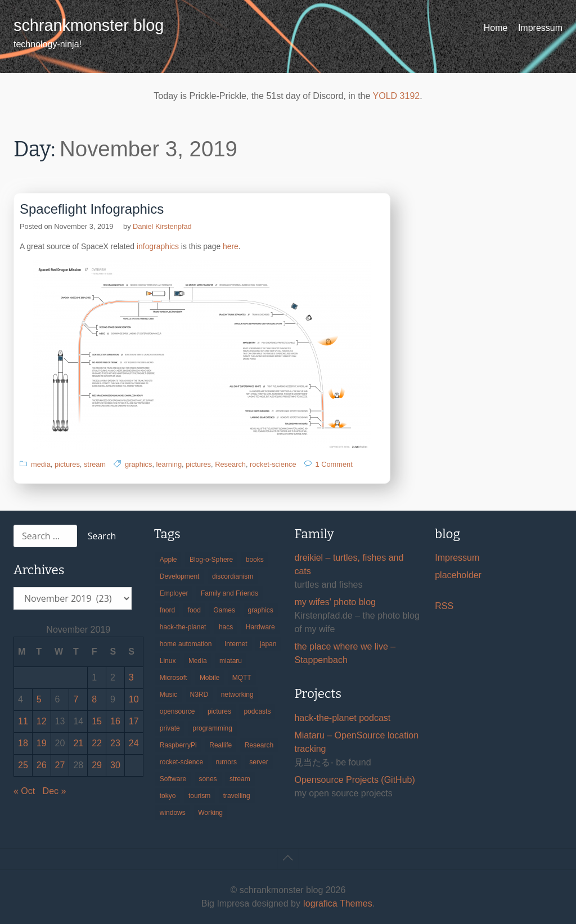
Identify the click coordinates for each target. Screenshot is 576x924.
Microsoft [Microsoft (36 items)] (174, 678)
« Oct (24, 791)
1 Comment (334, 464)
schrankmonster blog (89, 25)
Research (230, 464)
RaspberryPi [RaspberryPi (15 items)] (178, 745)
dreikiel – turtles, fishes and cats (349, 564)
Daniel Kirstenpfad (162, 226)
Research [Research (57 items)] (259, 745)
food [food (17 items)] (194, 610)
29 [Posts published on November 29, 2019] (97, 765)
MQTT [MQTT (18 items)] (242, 678)
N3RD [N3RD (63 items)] (199, 695)
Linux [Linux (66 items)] (168, 661)
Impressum (540, 28)
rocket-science (273, 464)
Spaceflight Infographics (92, 209)
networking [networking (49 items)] (237, 695)
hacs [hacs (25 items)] (226, 627)
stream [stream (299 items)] (240, 779)
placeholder (458, 575)
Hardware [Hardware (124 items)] (260, 627)
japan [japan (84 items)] (268, 644)
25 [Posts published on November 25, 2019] (23, 765)
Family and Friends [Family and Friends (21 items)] (229, 593)
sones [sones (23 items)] (208, 779)
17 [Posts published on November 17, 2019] (134, 721)
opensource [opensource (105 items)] (177, 711)
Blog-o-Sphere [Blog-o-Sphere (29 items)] (211, 560)
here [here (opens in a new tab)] (231, 246)
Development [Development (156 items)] (180, 576)
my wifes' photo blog (335, 602)
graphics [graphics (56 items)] (261, 610)
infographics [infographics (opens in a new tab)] (158, 246)
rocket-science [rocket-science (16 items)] (181, 762)
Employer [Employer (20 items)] (174, 593)
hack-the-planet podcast (342, 718)
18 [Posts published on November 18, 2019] (23, 743)
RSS (444, 606)
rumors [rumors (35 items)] (226, 762)
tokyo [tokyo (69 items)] (168, 796)
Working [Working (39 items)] (210, 813)
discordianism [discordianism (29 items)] (233, 576)
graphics (138, 464)
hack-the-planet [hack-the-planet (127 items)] (183, 627)
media (41, 464)
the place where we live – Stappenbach (345, 653)
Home (496, 28)
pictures (67, 464)
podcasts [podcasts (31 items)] (257, 711)
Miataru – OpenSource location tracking (356, 742)
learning (169, 464)
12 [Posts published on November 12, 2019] (42, 721)
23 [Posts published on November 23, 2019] (115, 743)
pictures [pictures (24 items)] (219, 711)
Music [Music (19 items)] (168, 695)
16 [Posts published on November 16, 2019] (115, 721)
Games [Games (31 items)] (224, 610)
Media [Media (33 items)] (198, 661)
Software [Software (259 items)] (173, 779)
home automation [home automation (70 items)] (186, 644)
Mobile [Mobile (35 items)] (210, 678)
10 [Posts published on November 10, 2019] (134, 699)
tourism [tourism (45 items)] (199, 796)
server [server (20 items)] (258, 762)
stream (95, 464)
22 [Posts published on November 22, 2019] (97, 743)
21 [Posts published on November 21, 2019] (78, 743)
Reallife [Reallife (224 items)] (220, 745)
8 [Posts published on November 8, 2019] (94, 699)
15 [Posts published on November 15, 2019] (97, 721)
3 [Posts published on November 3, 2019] (131, 677)
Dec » (55, 791)
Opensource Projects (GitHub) (354, 780)
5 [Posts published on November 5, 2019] (39, 699)
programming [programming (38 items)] (212, 728)
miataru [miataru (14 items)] (231, 661)
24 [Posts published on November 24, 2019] (134, 743)
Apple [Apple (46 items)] (168, 560)
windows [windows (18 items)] (173, 813)
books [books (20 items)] (255, 560)
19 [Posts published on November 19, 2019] (42, 743)
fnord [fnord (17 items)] (167, 610)
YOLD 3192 (397, 96)
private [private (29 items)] (170, 728)
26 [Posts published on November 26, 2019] (42, 765)
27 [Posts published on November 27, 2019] (60, 765)
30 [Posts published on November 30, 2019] (115, 765)
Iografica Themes (337, 903)
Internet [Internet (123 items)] (236, 644)
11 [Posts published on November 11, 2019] (23, 721)
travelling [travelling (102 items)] (237, 796)
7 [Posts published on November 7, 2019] (76, 699)
